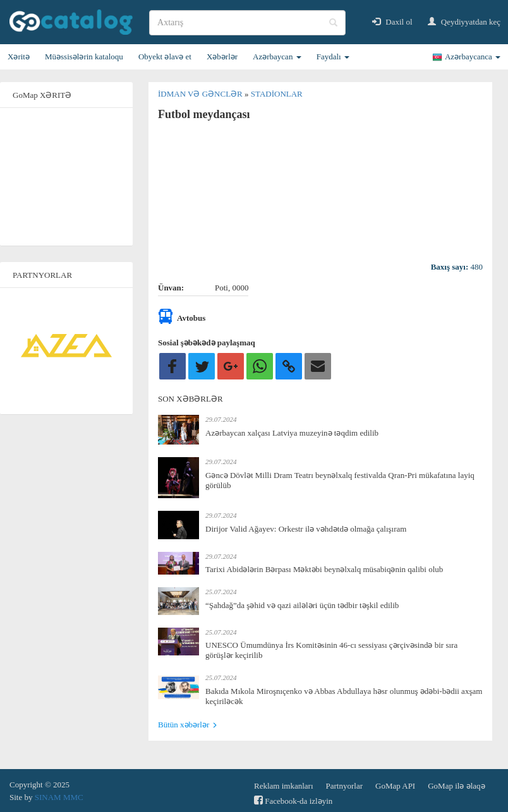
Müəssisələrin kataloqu (84, 57)
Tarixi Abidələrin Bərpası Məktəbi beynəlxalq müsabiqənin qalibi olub (324, 569)
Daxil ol (392, 22)
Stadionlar (277, 94)
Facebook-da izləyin (293, 800)
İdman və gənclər (201, 94)
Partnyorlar (344, 786)
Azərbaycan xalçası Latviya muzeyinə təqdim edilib (292, 433)
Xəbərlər (222, 57)
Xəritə (19, 57)
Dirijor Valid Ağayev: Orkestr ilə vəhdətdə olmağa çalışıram (306, 529)
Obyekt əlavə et (165, 57)
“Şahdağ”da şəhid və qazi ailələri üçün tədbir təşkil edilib (302, 605)
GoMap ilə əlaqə (456, 786)
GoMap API (395, 786)
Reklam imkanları (284, 786)
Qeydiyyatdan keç (464, 22)
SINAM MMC (59, 797)
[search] (247, 23)
